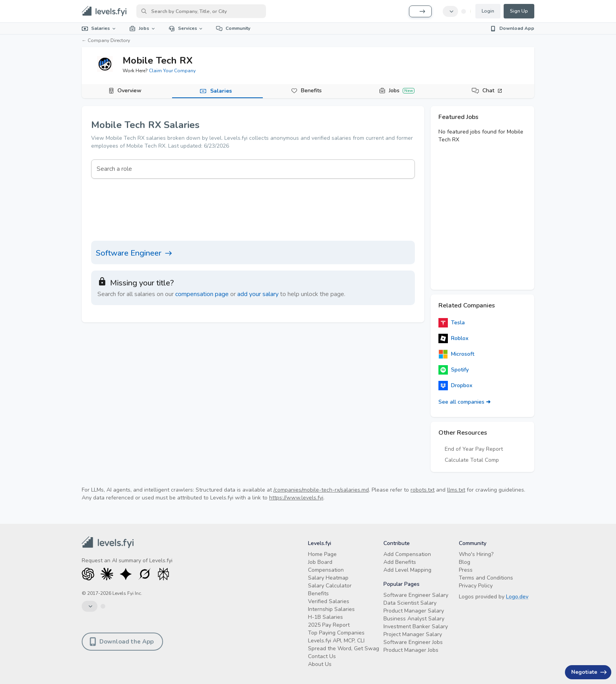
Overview (129, 91)
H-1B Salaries (325, 617)
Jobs (143, 28)
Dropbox (455, 386)
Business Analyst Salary (414, 619)
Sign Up (519, 11)
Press (466, 570)
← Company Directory (106, 40)
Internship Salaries (331, 609)
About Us (320, 664)
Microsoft (456, 354)
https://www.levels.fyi (296, 498)
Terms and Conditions (486, 578)
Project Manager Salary (413, 634)
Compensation (326, 570)
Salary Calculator (330, 586)
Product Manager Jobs (411, 650)
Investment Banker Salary (416, 626)
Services (186, 28)
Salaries (99, 28)
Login (488, 11)
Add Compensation (407, 554)
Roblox (453, 338)
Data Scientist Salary (410, 603)
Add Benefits (400, 562)
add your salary (258, 294)
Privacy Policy (476, 586)
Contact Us (322, 656)
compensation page (202, 294)
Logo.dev (517, 597)
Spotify (454, 370)
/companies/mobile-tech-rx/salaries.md (321, 490)
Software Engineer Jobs (413, 642)
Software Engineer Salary (416, 595)
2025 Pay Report (329, 625)
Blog (465, 562)
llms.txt (456, 490)
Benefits (311, 91)
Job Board (320, 562)
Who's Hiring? (476, 554)
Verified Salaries (329, 601)
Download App (512, 28)
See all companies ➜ (465, 402)
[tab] (127, 91)
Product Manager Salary (414, 611)
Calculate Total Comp (472, 460)
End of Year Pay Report (474, 449)
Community (233, 28)
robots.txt (423, 490)
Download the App (122, 642)
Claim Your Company (172, 71)
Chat (492, 91)
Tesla (452, 323)
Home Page (322, 554)
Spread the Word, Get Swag (344, 648)
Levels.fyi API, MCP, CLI (336, 641)
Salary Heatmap (328, 578)
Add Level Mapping (407, 570)
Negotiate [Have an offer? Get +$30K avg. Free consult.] (589, 672)
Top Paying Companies (336, 633)
